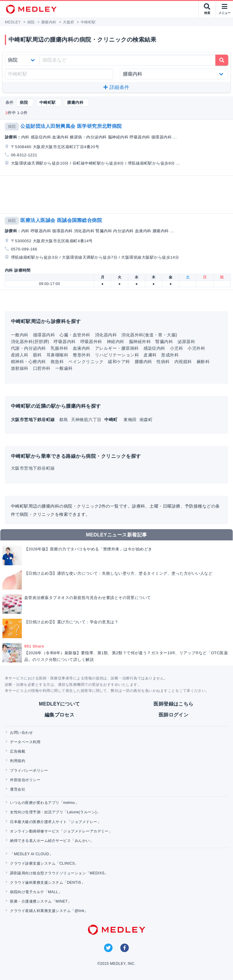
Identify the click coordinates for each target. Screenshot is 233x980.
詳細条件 (116, 87)
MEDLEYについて (59, 704)
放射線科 (20, 368)
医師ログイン (174, 715)
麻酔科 (203, 362)
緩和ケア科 (119, 362)
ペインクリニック (86, 362)
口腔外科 (42, 368)
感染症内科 (154, 348)
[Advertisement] (118, 195)
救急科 (57, 362)
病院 (12, 126)
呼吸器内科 (65, 342)
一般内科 (20, 335)
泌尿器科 (186, 342)
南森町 (146, 420)
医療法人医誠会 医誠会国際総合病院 (61, 220)
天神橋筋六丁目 (87, 420)
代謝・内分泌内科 (29, 348)
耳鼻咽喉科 (57, 355)
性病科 (163, 362)
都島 (64, 420)
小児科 (176, 348)
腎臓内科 (164, 342)
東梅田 (131, 420)
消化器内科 (106, 335)
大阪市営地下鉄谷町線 (33, 468)
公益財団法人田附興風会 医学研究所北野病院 (71, 126)
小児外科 (196, 348)
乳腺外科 (59, 348)
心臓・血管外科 (75, 335)
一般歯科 (64, 368)
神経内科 (116, 342)
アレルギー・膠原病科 (117, 348)
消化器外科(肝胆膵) (30, 342)
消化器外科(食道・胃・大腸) (149, 335)
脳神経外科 (140, 342)
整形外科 (82, 355)
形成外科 (170, 355)
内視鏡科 (183, 362)
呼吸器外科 (91, 342)
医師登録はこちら (174, 704)
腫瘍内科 (144, 362)
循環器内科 (44, 335)
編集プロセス (60, 715)
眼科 (37, 355)
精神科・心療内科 (29, 362)
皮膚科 (150, 355)
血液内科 (82, 348)
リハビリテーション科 (117, 355)
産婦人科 (20, 355)
